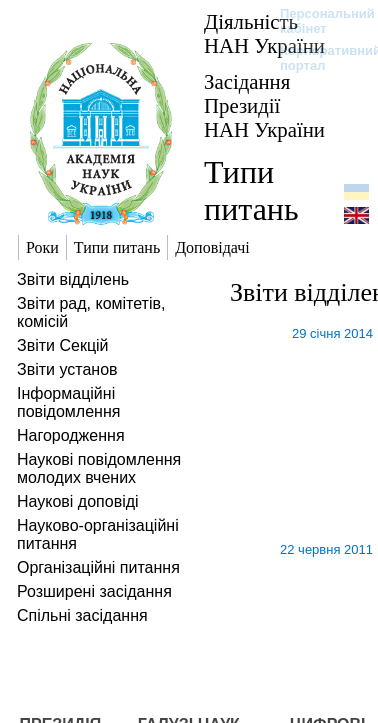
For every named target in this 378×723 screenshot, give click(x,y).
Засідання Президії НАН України (264, 105)
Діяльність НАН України (264, 33)
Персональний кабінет (317, 21)
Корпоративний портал (317, 58)
